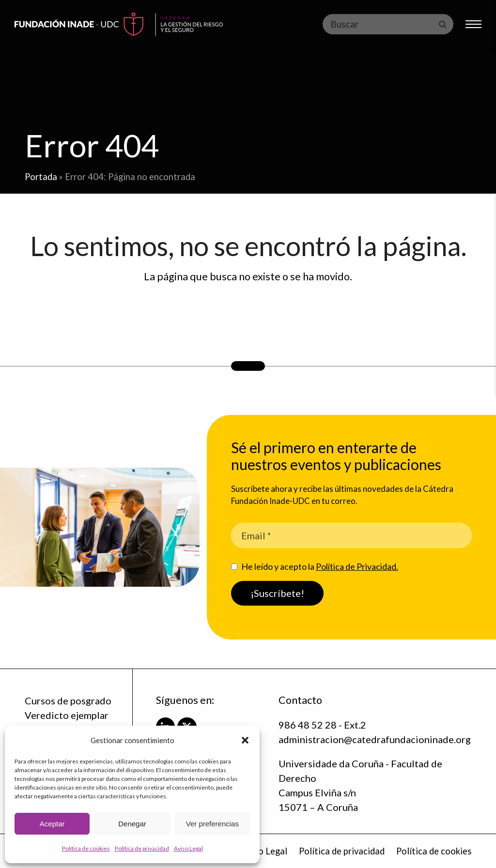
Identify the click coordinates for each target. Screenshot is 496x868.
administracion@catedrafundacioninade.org (375, 739)
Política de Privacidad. (357, 566)
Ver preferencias (212, 824)
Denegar (132, 824)
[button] (245, 740)
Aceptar (52, 824)
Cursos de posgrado (68, 700)
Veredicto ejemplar (67, 715)
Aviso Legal (188, 848)
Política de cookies (86, 848)
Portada (41, 177)
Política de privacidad (142, 848)
